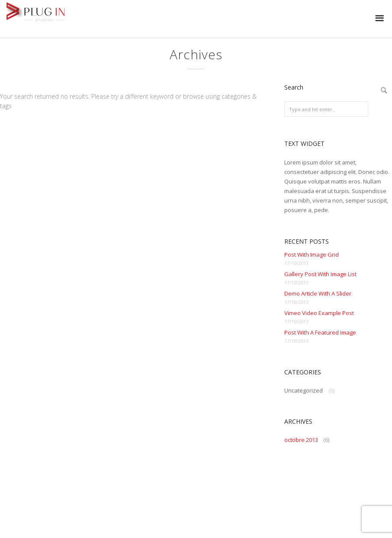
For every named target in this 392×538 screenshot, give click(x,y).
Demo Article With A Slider (318, 293)
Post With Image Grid (312, 255)
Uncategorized (304, 390)
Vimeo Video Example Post (319, 313)
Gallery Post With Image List (320, 274)
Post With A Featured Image (320, 332)
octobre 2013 (301, 440)
